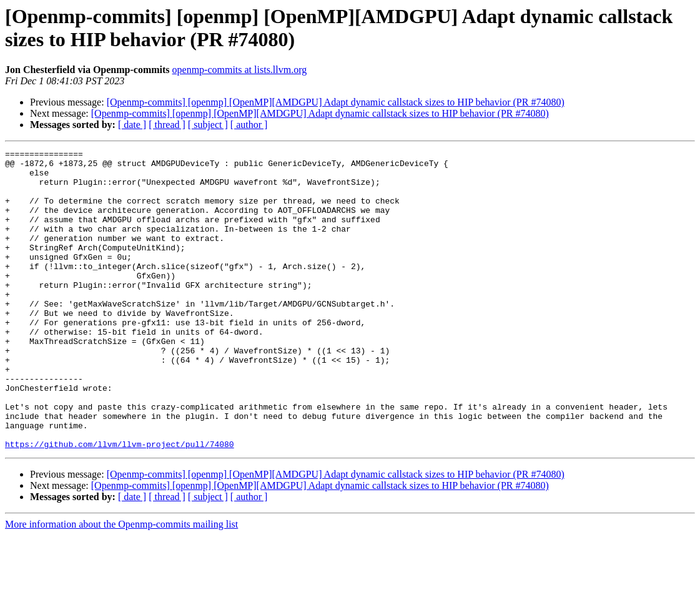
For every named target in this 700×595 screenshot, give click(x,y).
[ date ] (132, 125)
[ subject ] (208, 125)
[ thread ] (167, 125)
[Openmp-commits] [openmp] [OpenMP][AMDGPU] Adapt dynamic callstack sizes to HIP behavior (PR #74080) (336, 102)
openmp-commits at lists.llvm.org (240, 70)
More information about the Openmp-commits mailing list (121, 584)
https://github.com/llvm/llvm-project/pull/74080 (120, 504)
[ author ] (249, 125)
